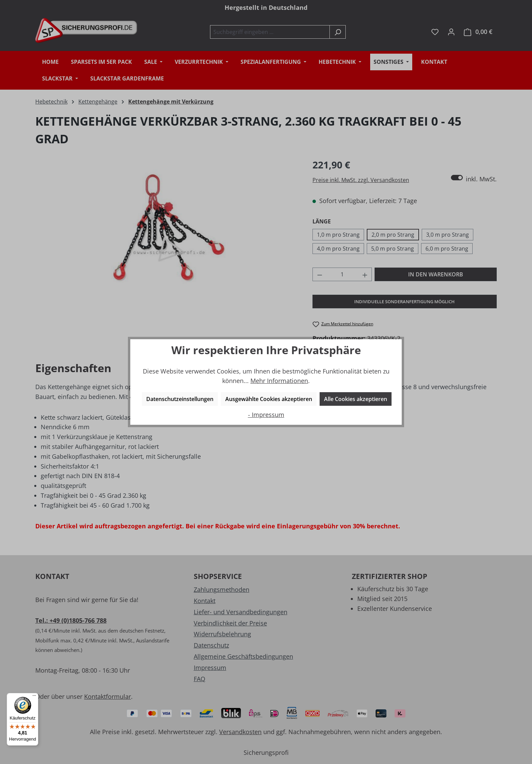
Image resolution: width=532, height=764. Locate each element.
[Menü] (34, 697)
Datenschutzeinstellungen (180, 399)
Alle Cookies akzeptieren (356, 399)
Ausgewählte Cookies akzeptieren (269, 399)
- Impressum (266, 415)
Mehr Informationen (279, 381)
